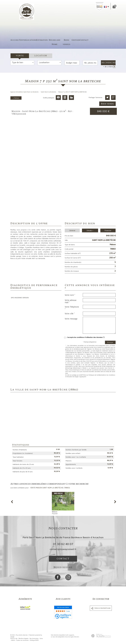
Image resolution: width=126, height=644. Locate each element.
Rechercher (109, 63)
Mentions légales (24, 638)
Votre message (71, 319)
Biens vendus (66, 42)
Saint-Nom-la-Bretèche (48, 92)
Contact (84, 40)
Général (72, 230)
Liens (41, 638)
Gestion (76, 40)
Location (41, 56)
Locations (31, 40)
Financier (108, 230)
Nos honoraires (34, 638)
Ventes (22, 40)
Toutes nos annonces (22, 640)
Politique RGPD (34, 640)
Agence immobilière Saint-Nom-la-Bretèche (24, 92)
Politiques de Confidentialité (97, 375)
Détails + (90, 230)
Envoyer (110, 342)
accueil (15, 40)
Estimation (42, 40)
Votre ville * (70, 314)
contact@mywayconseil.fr (63, 549)
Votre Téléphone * (72, 308)
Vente (20, 56)
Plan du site (14, 638)
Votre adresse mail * (71, 301)
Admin (13, 640)
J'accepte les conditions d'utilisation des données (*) (86, 337)
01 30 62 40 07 (63, 544)
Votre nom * (70, 295)
